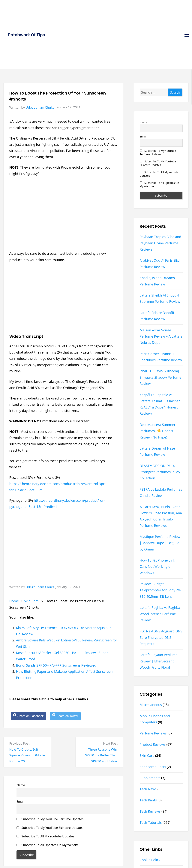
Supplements (150, 778)
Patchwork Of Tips (26, 35)
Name (21, 786)
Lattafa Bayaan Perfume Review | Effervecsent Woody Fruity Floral (159, 661)
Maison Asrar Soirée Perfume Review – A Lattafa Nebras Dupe (161, 336)
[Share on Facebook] (30, 717)
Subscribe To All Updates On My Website (48, 846)
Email (20, 803)
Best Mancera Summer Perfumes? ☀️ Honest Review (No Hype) (158, 431)
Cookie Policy (150, 860)
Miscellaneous (151, 705)
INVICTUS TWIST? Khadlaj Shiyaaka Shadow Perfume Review (160, 377)
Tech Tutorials (151, 822)
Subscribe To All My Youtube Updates (45, 837)
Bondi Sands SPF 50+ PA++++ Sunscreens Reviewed (56, 665)
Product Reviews (153, 744)
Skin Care (31, 601)
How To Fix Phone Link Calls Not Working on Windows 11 (157, 567)
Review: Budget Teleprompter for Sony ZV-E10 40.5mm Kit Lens (160, 590)
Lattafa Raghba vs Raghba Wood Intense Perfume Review (160, 614)
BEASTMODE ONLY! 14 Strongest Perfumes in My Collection (160, 472)
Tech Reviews (150, 811)
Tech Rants (148, 800)
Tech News (148, 789)
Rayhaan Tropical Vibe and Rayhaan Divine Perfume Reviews (160, 243)
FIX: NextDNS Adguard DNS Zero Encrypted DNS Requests (161, 637)
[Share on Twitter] (72, 717)
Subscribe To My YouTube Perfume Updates (50, 820)
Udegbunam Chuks (40, 107)
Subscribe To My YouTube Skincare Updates (50, 829)
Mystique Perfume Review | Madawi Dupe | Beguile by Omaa (160, 543)
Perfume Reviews (153, 733)
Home (14, 601)
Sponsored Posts (153, 767)
